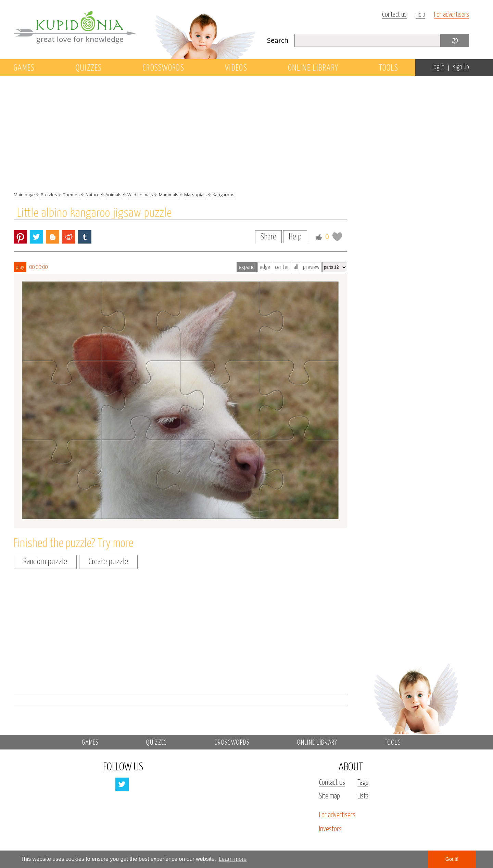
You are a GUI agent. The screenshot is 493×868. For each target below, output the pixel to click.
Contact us (394, 15)
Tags (363, 783)
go (455, 40)
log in (438, 67)
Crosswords (163, 68)
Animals (113, 195)
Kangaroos (224, 195)
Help (420, 15)
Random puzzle (45, 562)
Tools (389, 68)
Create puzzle (108, 562)
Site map (330, 796)
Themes (71, 195)
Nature (93, 195)
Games (24, 68)
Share (268, 237)
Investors (330, 829)
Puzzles (49, 195)
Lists (363, 796)
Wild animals (140, 195)
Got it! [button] (452, 859)
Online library (313, 68)
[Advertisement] (416, 194)
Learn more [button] (233, 859)
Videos (236, 68)
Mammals (169, 195)
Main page (24, 195)
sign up (461, 67)
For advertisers (452, 15)
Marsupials (195, 195)
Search (278, 40)
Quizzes (89, 68)
